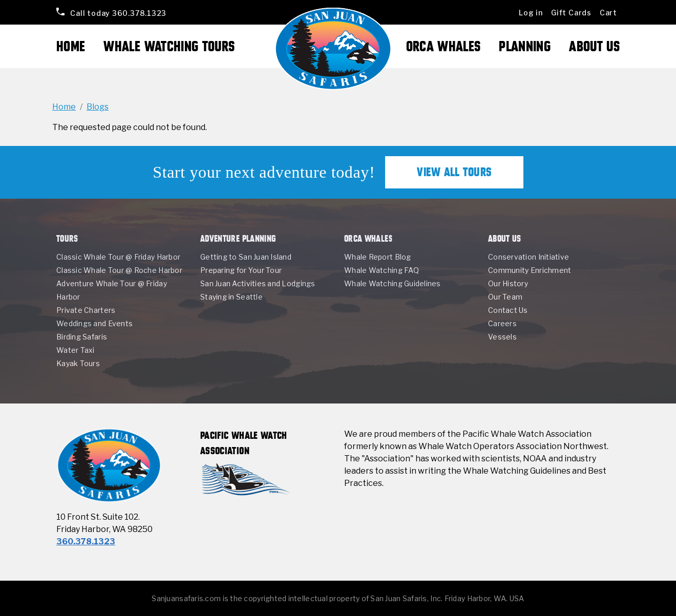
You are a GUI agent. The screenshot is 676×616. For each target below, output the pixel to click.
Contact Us (508, 310)
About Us (594, 46)
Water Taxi (76, 350)
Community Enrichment (530, 270)
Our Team (505, 297)
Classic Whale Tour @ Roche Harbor (119, 270)
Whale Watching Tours (169, 46)
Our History (508, 283)
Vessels (502, 337)
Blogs (98, 107)
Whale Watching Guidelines (393, 283)
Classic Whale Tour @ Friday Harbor (118, 257)
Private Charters (86, 310)
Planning (525, 46)
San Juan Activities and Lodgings (258, 283)
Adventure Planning (238, 238)
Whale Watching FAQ (382, 270)
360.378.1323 (118, 13)
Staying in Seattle (231, 297)
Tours (67, 238)
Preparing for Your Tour (241, 270)
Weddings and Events (94, 323)
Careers (502, 323)
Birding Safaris (82, 337)
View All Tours (454, 172)
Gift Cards (571, 13)
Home (71, 46)
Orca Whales (443, 46)
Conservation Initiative (529, 257)
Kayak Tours (78, 363)
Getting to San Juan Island (246, 257)
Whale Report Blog (378, 257)
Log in (531, 13)
